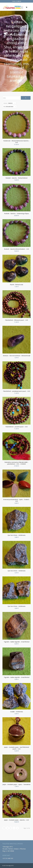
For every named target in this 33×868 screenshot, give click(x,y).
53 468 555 (19, 1)
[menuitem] (21, 7)
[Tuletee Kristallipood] (14, 7)
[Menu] (21, 7)
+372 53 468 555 (8, 858)
